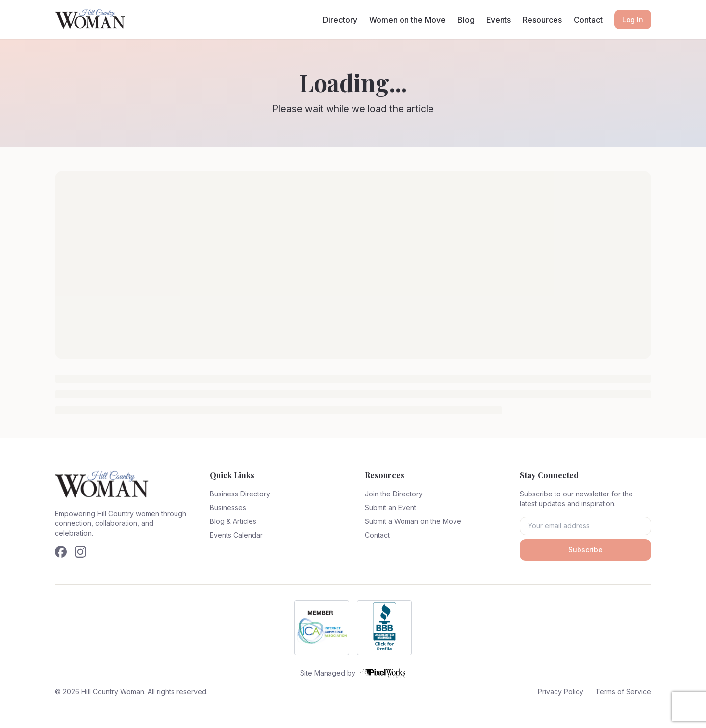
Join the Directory (394, 494)
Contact (588, 20)
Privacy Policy (561, 691)
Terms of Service (623, 691)
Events (499, 20)
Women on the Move (407, 20)
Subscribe (585, 550)
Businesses (228, 507)
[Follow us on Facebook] (61, 552)
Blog (466, 20)
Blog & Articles (233, 521)
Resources (542, 20)
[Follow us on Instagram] (80, 552)
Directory (340, 20)
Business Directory (240, 494)
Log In (633, 19)
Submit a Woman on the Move (413, 521)
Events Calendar (236, 535)
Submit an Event (391, 507)
